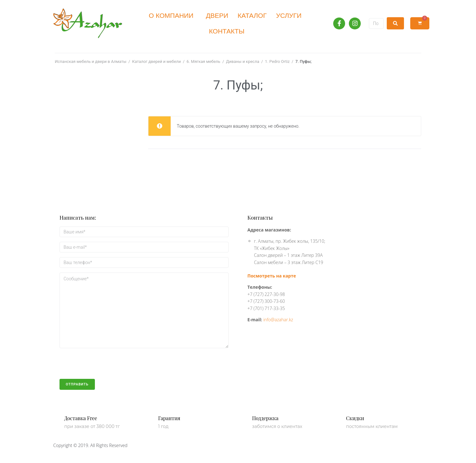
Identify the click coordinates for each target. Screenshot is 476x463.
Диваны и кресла (243, 61)
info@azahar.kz (278, 320)
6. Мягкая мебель (204, 61)
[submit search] (395, 23)
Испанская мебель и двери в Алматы (91, 61)
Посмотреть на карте (272, 276)
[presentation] (107, 367)
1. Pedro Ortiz (277, 61)
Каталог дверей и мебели (157, 61)
